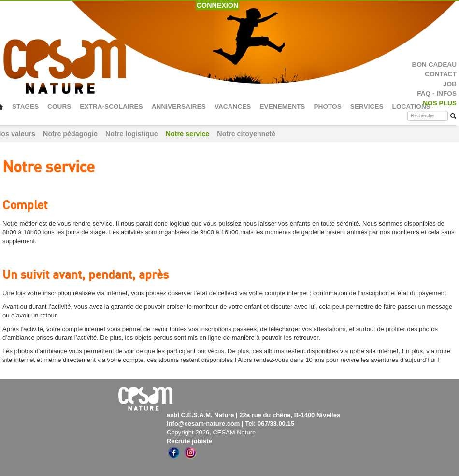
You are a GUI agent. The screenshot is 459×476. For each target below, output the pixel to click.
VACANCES (233, 107)
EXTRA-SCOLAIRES (111, 107)
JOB (450, 84)
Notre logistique (132, 134)
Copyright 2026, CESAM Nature (211, 432)
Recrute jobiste (189, 441)
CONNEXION (218, 5)
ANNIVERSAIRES (179, 107)
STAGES (25, 107)
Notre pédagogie (70, 134)
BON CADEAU (434, 65)
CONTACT (441, 74)
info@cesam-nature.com (203, 424)
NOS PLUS (440, 103)
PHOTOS (327, 107)
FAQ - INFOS (437, 94)
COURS (59, 107)
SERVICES (367, 107)
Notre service (188, 134)
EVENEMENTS (282, 107)
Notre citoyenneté (246, 134)
